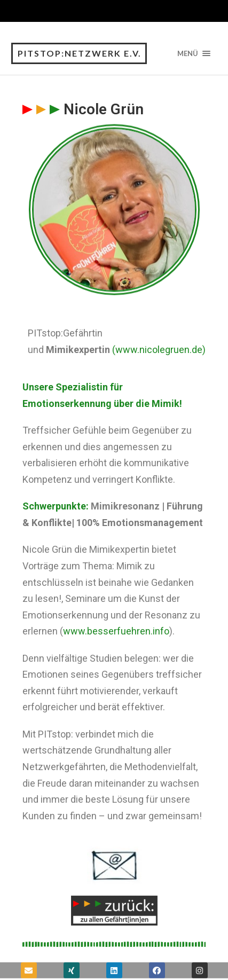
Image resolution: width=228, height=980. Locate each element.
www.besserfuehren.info (116, 631)
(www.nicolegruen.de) (159, 350)
